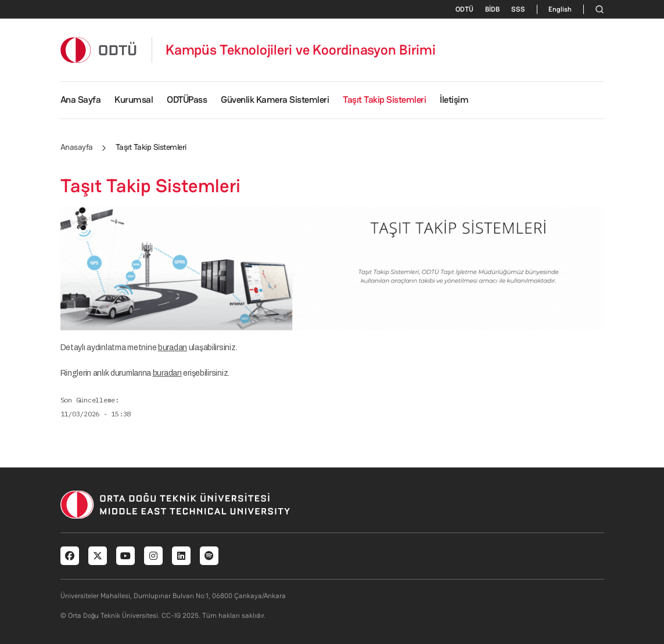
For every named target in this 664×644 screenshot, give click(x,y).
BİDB (492, 9)
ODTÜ (464, 9)
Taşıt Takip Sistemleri (384, 100)
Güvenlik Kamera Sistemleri (275, 100)
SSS (518, 9)
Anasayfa (77, 147)
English (560, 9)
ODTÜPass (187, 100)
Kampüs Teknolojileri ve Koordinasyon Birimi (301, 50)
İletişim (454, 100)
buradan (173, 348)
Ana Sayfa (81, 100)
